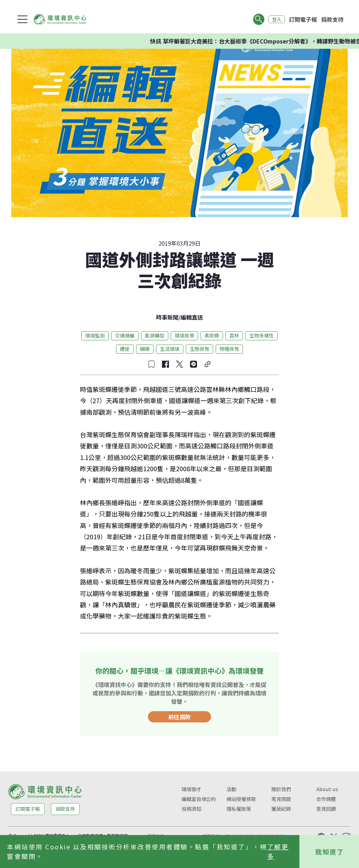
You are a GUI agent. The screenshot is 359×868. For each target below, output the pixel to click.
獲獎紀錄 (281, 809)
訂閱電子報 (303, 19)
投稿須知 (191, 809)
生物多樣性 (262, 335)
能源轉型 (155, 335)
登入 (276, 19)
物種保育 (229, 349)
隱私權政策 (239, 809)
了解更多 (278, 851)
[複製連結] (208, 364)
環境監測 (95, 335)
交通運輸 (125, 335)
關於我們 (281, 789)
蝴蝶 (145, 349)
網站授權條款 (241, 799)
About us (327, 789)
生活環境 (170, 349)
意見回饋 (326, 809)
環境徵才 (191, 789)
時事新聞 (167, 317)
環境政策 (184, 335)
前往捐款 (179, 717)
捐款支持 (332, 19)
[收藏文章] (151, 364)
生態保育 (199, 349)
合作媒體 (326, 799)
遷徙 (125, 349)
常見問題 (281, 799)
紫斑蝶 (212, 335)
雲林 (234, 335)
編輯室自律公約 (199, 799)
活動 (231, 789)
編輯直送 (192, 317)
